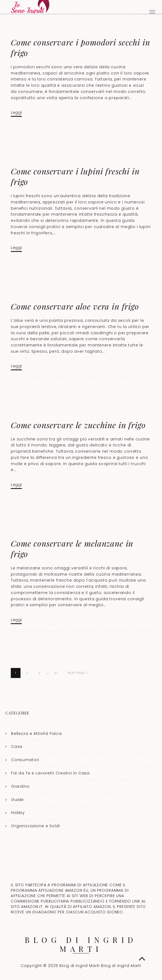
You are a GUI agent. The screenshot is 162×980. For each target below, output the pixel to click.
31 (56, 673)
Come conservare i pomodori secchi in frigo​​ (80, 48)
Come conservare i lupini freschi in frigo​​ (75, 176)
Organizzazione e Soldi (36, 826)
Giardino (20, 786)
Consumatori (25, 760)
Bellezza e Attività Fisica (36, 734)
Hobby (18, 813)
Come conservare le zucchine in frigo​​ (78, 425)
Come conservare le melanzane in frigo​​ (72, 549)
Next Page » (77, 673)
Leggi (16, 112)
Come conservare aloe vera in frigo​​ (75, 306)
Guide (17, 800)
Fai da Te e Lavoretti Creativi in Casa (50, 773)
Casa (17, 747)
